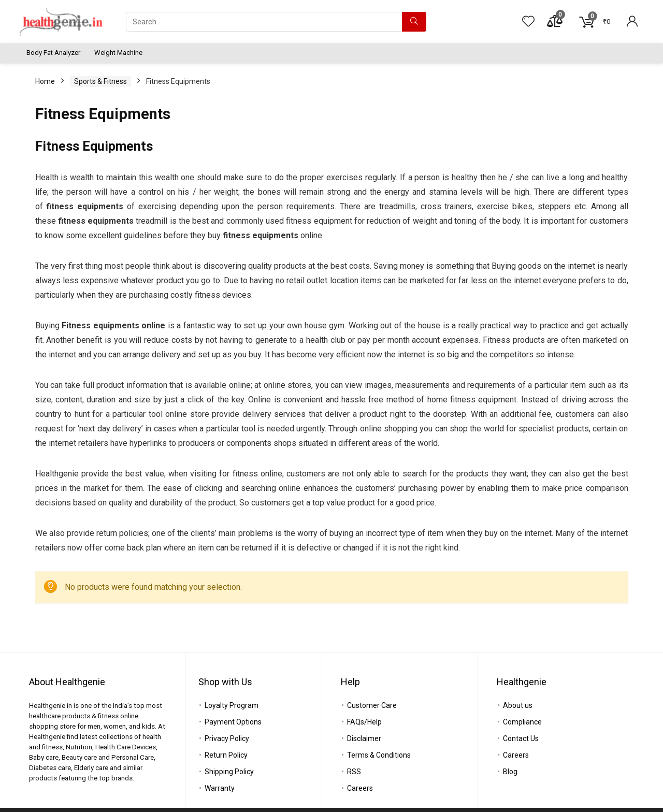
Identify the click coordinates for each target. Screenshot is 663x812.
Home (45, 81)
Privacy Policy (227, 738)
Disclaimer (364, 738)
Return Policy (226, 755)
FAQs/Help (364, 722)
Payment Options (233, 722)
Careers (360, 788)
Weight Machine (118, 53)
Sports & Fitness (100, 81)
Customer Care (372, 705)
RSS (354, 772)
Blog (510, 772)
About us (518, 705)
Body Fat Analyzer (53, 53)
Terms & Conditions (379, 755)
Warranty (220, 788)
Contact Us (521, 738)
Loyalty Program (232, 705)
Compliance (522, 722)
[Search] (414, 22)
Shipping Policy (229, 772)
